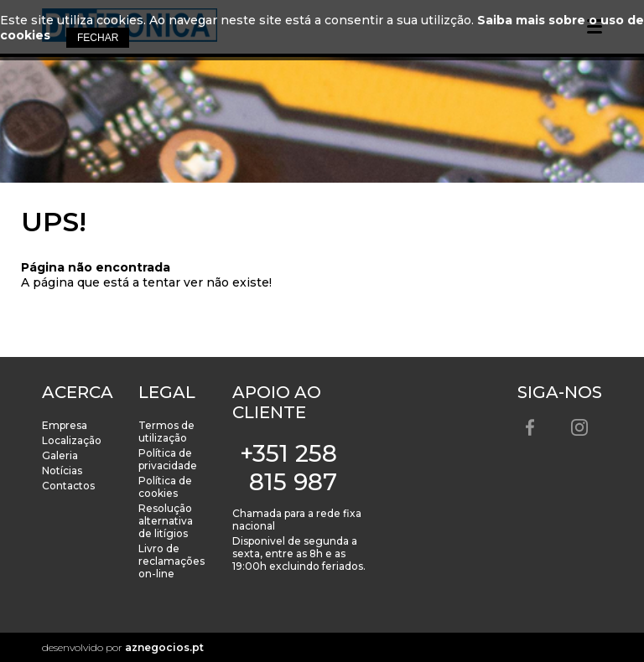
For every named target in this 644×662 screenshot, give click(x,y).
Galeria (60, 455)
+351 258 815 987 (288, 468)
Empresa (65, 425)
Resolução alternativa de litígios (166, 521)
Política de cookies (165, 487)
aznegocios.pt (164, 647)
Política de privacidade (168, 459)
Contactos (68, 486)
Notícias (62, 471)
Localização (72, 440)
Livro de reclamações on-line (171, 561)
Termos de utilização (166, 432)
